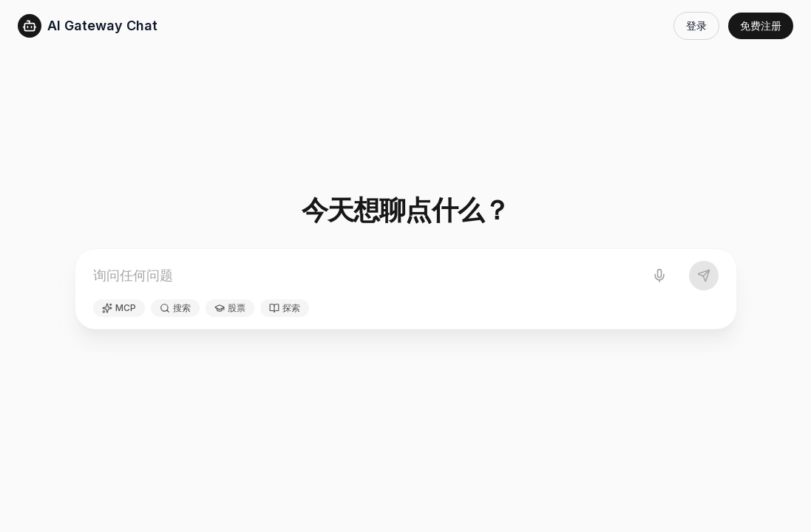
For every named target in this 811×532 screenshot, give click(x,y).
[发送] (704, 276)
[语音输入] (659, 276)
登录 (696, 25)
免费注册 (761, 25)
